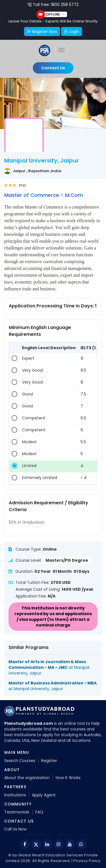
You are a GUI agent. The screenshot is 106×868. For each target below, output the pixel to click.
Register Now (42, 32)
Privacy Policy (87, 861)
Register (49, 761)
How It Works (68, 778)
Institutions (15, 795)
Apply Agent (44, 795)
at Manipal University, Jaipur (49, 667)
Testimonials (17, 812)
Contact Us (53, 68)
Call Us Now (15, 829)
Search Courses (20, 761)
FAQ (39, 812)
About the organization (27, 778)
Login (72, 32)
